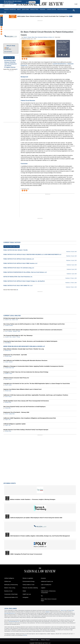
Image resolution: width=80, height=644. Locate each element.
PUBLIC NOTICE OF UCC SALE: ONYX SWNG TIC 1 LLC (18, 286)
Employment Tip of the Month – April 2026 (15, 355)
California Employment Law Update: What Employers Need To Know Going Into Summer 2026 (36, 518)
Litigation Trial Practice (62, 47)
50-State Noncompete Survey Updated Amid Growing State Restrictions (23, 318)
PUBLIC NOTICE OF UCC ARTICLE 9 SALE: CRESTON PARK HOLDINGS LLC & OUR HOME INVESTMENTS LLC (32, 254)
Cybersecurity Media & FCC (11, 597)
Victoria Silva (8, 408)
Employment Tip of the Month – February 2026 (16, 412)
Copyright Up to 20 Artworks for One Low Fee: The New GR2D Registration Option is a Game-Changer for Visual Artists (37, 383)
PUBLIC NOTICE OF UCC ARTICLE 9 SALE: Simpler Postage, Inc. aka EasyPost (24, 281)
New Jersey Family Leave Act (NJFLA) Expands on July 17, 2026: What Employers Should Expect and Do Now (34, 324)
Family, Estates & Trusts (29, 585)
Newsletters (34, 9)
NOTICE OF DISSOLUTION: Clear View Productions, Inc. (18, 277)
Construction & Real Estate (11, 594)
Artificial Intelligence (9, 578)
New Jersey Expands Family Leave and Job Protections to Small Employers (24, 407)
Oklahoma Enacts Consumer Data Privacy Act (16, 378)
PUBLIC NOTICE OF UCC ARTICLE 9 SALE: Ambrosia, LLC (19, 259)
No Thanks (32, 2)
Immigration (26, 597)
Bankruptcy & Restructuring (11, 585)
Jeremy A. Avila (8, 337)
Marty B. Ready (11, 46)
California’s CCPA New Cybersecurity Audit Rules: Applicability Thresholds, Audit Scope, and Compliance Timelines (36, 395)
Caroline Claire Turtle (9, 368)
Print (60, 55)
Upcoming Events (10, 483)
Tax (42, 596)
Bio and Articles (8, 52)
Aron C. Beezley (8, 331)
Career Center (51, 9)
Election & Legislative (28, 578)
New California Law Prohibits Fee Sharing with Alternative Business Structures (25, 360)
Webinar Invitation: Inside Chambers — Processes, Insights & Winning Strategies (33, 499)
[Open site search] (74, 10)
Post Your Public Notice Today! (12, 247)
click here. (25, 635)
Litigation (43, 588)
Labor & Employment (46, 585)
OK (27, 2)
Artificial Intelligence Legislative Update (14, 424)
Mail (62, 55)
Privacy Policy (71, 610)
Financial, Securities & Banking (30, 588)
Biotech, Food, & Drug (10, 588)
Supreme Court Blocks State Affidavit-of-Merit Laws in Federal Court (22, 389)
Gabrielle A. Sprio (16, 331)
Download (65, 55)
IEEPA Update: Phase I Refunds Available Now (40, 16)
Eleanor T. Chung (16, 337)
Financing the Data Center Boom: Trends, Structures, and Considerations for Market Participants (30, 341)
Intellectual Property (61, 45)
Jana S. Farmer (8, 379)
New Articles (2, 21)
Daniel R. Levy (8, 320)
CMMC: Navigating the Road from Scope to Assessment (26, 554)
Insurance (43, 578)
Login (76, 4)
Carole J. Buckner (9, 362)
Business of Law (8, 591)
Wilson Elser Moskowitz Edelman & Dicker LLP (43, 37)
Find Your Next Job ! (9, 58)
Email (7, 48)
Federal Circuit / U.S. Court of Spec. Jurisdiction (63, 50)
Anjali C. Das (8, 420)
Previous (70, 16)
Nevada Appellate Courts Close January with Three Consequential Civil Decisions (26, 401)
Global (24, 591)
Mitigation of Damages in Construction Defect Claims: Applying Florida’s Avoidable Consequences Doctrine (33, 366)
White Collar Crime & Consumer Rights (49, 600)
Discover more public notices (10, 290)
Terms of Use (63, 610)
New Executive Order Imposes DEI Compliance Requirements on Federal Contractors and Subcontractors (33, 330)
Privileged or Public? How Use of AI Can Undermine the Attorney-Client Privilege (26, 372)
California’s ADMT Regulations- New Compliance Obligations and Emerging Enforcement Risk (30, 418)
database (48, 612)
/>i (67, 55)
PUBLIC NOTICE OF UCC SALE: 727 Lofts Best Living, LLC (19, 268)
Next (72, 16)
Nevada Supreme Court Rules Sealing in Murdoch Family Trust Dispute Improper (26, 430)
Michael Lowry (8, 350)
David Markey (8, 343)
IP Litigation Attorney (10, 67)
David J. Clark (15, 320)
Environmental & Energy (29, 581)
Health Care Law (27, 594)
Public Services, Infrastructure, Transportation (48, 592)
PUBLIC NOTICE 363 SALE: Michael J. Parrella (15, 250)
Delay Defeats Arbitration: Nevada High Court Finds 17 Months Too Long (24, 349)
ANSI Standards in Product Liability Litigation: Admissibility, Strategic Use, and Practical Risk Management (40, 536)
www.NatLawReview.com (10, 613)
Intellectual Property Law (47, 581)
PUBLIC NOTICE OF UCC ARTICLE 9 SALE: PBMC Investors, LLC (20, 263)
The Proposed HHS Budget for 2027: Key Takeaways (18, 335)
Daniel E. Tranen (9, 373)
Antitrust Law (8, 581)
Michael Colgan (8, 356)
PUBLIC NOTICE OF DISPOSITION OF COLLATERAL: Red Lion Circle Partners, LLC (25, 272)
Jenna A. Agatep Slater (10, 414)
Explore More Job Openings (10, 69)
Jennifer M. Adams (9, 325)
